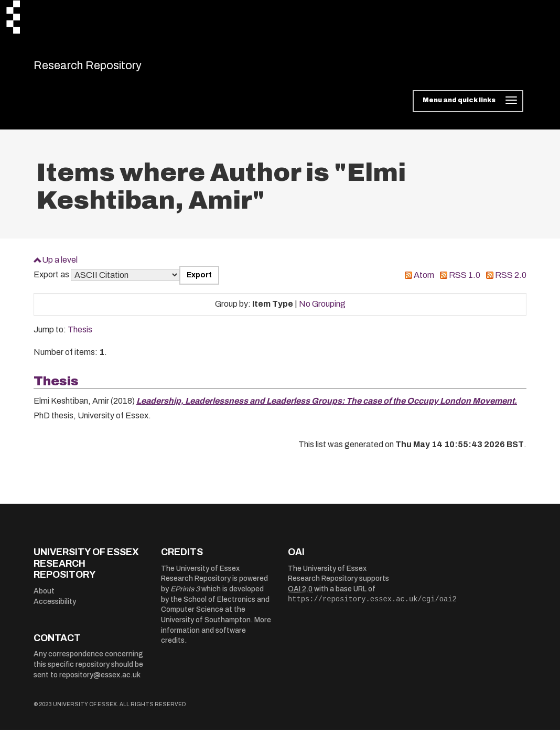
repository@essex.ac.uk (100, 680)
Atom (424, 281)
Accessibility (55, 607)
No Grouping (322, 310)
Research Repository (107, 68)
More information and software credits (216, 636)
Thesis (80, 335)
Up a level (60, 265)
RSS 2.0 (511, 281)
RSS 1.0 (465, 281)
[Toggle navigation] (468, 107)
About (44, 596)
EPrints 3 (185, 595)
